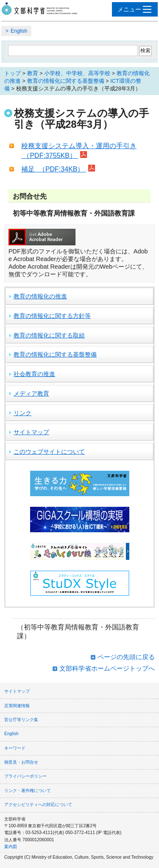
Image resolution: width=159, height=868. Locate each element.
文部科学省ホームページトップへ (107, 668)
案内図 (11, 847)
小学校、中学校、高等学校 (77, 73)
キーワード (15, 748)
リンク (22, 413)
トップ (13, 73)
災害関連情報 (17, 706)
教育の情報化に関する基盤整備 (66, 81)
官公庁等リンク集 (21, 720)
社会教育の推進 (34, 374)
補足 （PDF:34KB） (54, 169)
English (19, 31)
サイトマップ (31, 432)
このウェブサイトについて (49, 452)
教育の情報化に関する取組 (49, 335)
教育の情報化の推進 (40, 296)
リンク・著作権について (28, 791)
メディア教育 (31, 393)
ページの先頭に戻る (126, 657)
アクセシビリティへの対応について (38, 805)
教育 (33, 73)
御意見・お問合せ (21, 762)
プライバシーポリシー (25, 776)
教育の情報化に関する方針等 (52, 316)
